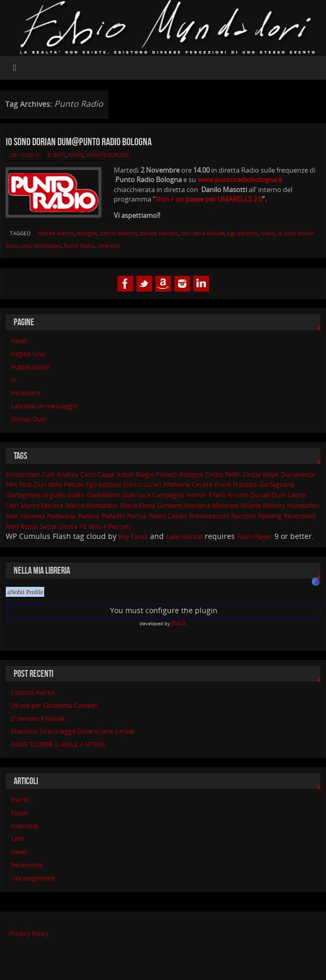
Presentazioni (209, 516)
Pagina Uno (28, 354)
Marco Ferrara (42, 506)
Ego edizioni (242, 233)
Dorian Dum (29, 419)
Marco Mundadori (92, 506)
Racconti (244, 516)
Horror (196, 495)
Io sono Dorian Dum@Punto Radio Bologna (79, 142)
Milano (251, 506)
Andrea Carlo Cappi (86, 474)
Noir (12, 516)
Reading (270, 516)
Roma (29, 527)
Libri (26, 246)
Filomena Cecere (188, 484)
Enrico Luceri (142, 484)
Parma (137, 516)
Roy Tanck (133, 537)
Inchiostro (26, 393)
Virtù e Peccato (110, 527)
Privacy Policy (29, 933)
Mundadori (47, 246)
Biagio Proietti (156, 474)
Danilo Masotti (118, 233)
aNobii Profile (25, 592)
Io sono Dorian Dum (257, 495)
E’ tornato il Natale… (40, 719)
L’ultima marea (33, 692)
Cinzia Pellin (223, 474)
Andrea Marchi (56, 233)
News (76, 155)
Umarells (108, 246)
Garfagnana (277, 484)
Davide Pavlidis (159, 233)
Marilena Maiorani (211, 506)
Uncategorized (107, 155)
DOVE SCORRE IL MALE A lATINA (58, 744)
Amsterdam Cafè (30, 474)
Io (14, 380)
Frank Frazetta (236, 484)
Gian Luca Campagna (153, 495)
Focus (19, 813)
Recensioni (300, 516)
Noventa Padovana (48, 516)
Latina (297, 495)
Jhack (179, 623)
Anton (125, 474)
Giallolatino (103, 495)
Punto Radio (79, 246)
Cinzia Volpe (261, 474)
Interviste (25, 826)
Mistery (274, 506)
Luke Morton (184, 537)
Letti (17, 839)
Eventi (57, 155)
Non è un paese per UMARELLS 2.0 (209, 199)
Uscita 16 (73, 527)
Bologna (87, 233)
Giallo (268, 233)
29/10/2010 (25, 155)
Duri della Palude (202, 233)
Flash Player (255, 537)
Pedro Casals (168, 516)
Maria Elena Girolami (151, 506)
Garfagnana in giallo (36, 495)
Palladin (113, 516)
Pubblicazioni (30, 367)
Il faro (217, 495)
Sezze (48, 527)
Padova (89, 516)
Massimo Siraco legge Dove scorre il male (73, 731)
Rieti (12, 527)
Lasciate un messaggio (45, 406)
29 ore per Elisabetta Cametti (54, 706)
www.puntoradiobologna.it (240, 179)
